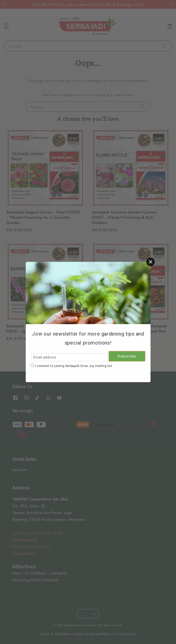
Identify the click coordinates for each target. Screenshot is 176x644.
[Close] (151, 262)
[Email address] (70, 357)
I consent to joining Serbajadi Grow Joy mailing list (74, 366)
